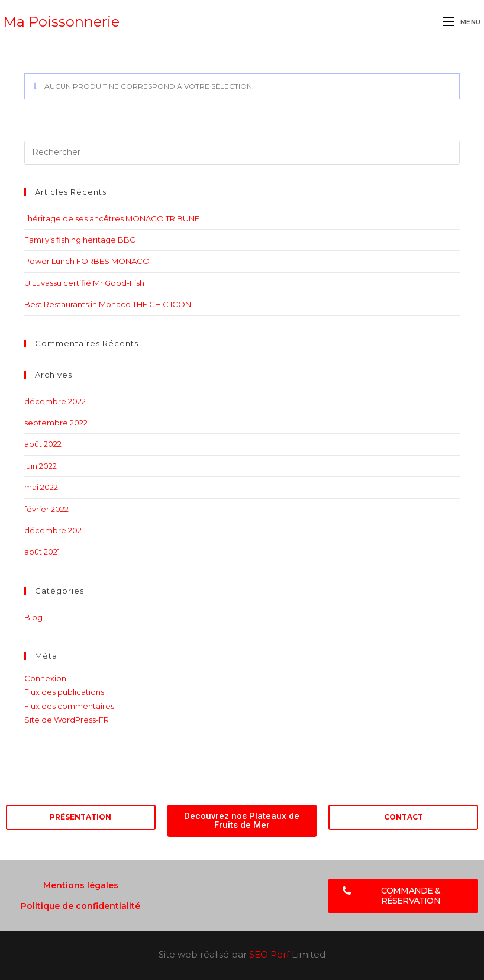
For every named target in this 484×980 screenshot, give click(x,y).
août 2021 (42, 552)
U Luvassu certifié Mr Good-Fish (84, 283)
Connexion (45, 678)
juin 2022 (41, 466)
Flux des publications (64, 692)
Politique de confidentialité (80, 906)
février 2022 (46, 509)
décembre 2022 (55, 401)
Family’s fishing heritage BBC (80, 240)
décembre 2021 (54, 530)
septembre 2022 (56, 423)
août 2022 (43, 444)
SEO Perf (269, 954)
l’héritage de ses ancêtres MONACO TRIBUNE (112, 218)
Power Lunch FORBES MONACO (87, 261)
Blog (33, 617)
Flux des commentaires (69, 706)
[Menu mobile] (462, 22)
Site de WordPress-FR (67, 720)
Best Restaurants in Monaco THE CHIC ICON (108, 304)
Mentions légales (81, 885)
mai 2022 (41, 487)
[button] (403, 896)
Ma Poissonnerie (61, 22)
